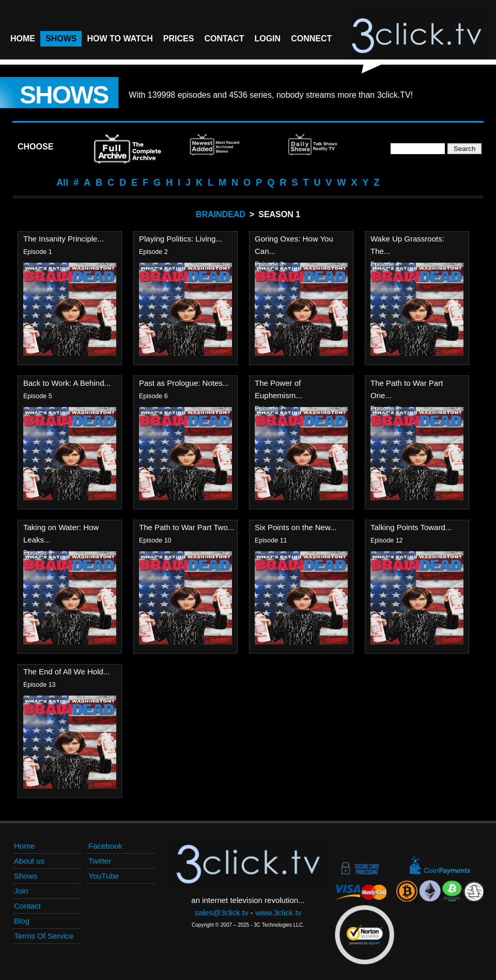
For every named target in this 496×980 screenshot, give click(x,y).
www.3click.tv (278, 913)
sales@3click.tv (222, 913)
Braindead (221, 214)
